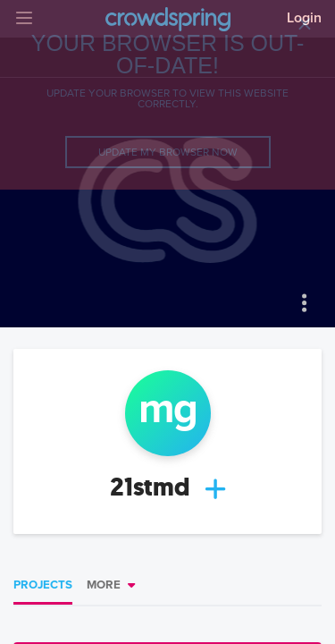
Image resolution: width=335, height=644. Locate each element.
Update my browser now (168, 152)
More (104, 585)
